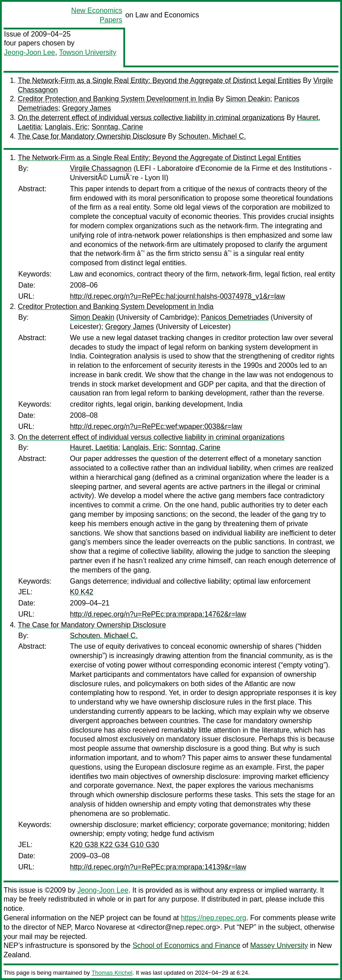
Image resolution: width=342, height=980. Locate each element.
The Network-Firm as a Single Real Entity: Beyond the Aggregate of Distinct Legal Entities (159, 80)
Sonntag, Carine (117, 127)
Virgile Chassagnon (101, 168)
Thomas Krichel (112, 973)
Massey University (279, 945)
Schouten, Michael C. (212, 136)
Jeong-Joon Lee (30, 52)
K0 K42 (81, 592)
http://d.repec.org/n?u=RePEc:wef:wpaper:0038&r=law (156, 426)
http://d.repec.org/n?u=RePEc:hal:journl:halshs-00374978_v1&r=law (177, 296)
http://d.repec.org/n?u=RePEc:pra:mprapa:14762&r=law (158, 614)
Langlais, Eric (66, 127)
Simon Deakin (248, 99)
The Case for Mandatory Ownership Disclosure (92, 136)
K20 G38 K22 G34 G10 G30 (114, 845)
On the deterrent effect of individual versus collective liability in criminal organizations (151, 117)
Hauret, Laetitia (94, 447)
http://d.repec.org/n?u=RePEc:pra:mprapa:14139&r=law (158, 867)
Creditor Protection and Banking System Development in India (116, 99)
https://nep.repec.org (214, 918)
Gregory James (87, 108)
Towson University (88, 52)
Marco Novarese (101, 927)
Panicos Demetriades (235, 317)
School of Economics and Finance (187, 945)
